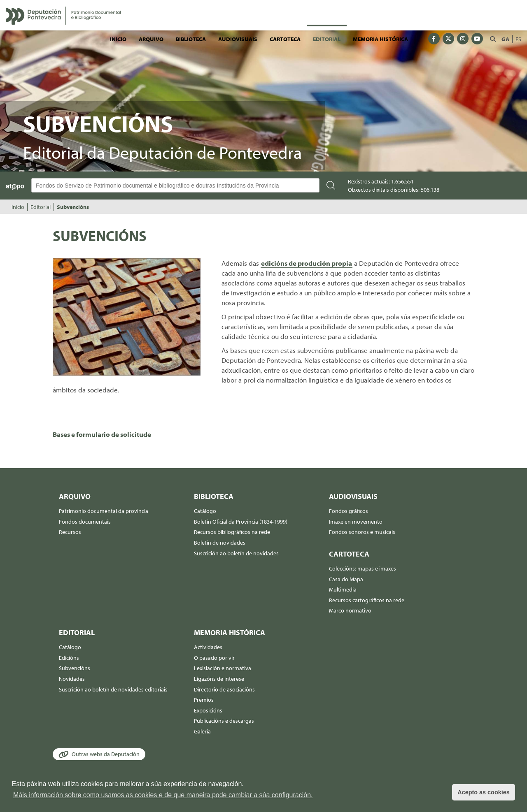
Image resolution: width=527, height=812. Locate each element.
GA (505, 39)
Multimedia (343, 589)
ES (518, 39)
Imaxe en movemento (356, 522)
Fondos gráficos (349, 511)
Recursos (70, 532)
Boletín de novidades (220, 543)
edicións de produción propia (307, 263)
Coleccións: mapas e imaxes (363, 568)
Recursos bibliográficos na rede (232, 532)
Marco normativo (350, 610)
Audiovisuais (238, 39)
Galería (202, 731)
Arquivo (151, 39)
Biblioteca (191, 39)
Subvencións (73, 207)
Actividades (208, 647)
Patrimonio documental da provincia (104, 511)
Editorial (327, 39)
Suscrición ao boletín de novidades (236, 553)
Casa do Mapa (346, 579)
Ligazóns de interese (219, 679)
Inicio (118, 39)
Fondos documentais (85, 522)
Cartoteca (285, 39)
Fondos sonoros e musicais (362, 532)
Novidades (72, 679)
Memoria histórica (380, 39)
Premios (204, 700)
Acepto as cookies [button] (483, 792)
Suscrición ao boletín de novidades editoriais (113, 689)
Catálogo (205, 511)
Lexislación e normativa (223, 668)
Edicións (69, 658)
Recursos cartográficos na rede (367, 600)
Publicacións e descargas (224, 721)
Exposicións (208, 710)
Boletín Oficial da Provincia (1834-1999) (241, 522)
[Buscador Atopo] (175, 185)
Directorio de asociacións (224, 689)
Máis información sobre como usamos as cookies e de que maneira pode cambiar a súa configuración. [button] (163, 795)
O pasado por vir (214, 658)
